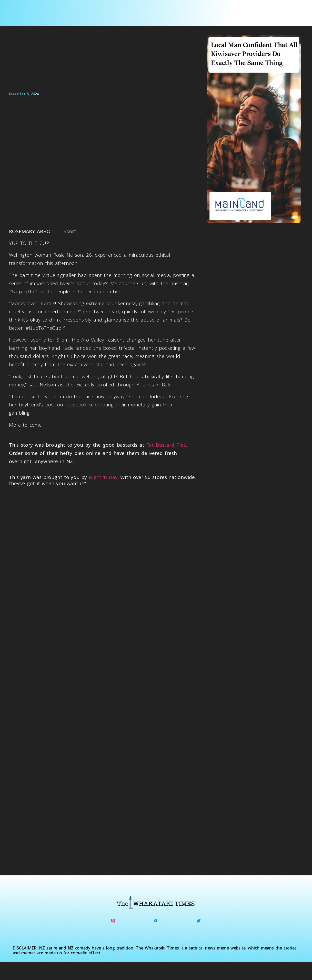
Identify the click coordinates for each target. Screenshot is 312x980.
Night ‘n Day (103, 477)
